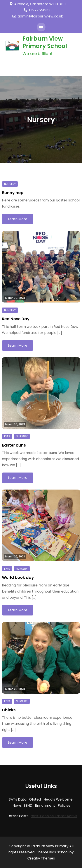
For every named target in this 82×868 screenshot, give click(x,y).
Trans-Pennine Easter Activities (44, 816)
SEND (28, 805)
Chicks (9, 710)
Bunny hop (13, 193)
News (17, 805)
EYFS (7, 436)
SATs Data (18, 799)
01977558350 (38, 10)
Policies (64, 805)
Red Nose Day (16, 319)
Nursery (10, 184)
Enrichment (45, 805)
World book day (18, 577)
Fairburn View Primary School (45, 42)
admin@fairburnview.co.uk (38, 16)
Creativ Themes (41, 858)
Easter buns (14, 445)
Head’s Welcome (58, 799)
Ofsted (35, 799)
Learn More (18, 219)
